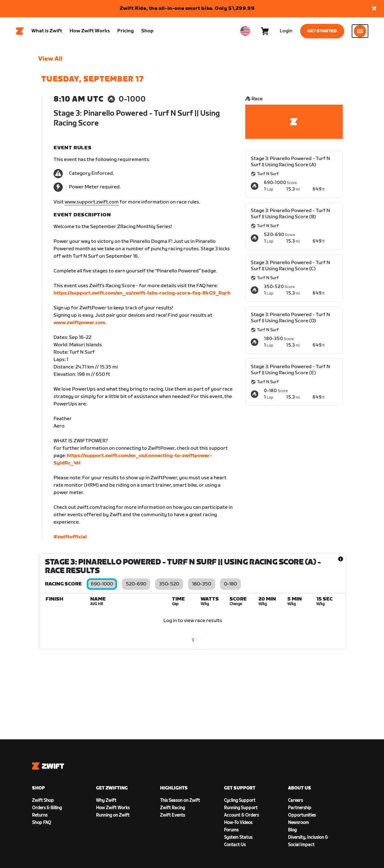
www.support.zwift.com (92, 202)
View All (50, 59)
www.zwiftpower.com (79, 323)
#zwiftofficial (70, 537)
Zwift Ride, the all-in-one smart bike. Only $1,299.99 (187, 8)
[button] (374, 9)
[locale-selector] (245, 31)
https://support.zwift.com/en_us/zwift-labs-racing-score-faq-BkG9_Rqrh (142, 293)
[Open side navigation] (360, 31)
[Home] (20, 31)
